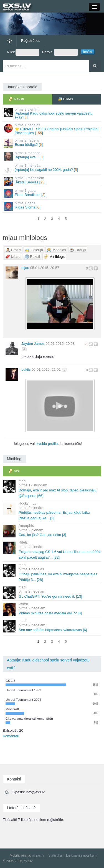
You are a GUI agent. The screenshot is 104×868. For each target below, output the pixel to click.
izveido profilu (47, 444)
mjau (25, 268)
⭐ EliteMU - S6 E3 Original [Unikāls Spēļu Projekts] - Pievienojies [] (52, 129)
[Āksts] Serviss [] (52, 181)
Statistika (55, 855)
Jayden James (33, 344)
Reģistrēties (31, 41)
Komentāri (11, 736)
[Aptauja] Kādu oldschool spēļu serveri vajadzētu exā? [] (52, 113)
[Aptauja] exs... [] (52, 156)
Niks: (23, 52)
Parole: (60, 52)
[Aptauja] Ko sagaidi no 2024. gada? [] (52, 168)
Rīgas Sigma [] (52, 206)
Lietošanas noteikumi (82, 855)
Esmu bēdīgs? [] (52, 143)
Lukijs (26, 369)
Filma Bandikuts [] (52, 193)
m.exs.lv (38, 855)
